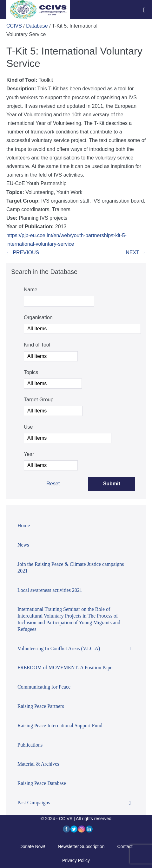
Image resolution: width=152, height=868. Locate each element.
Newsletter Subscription (81, 846)
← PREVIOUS (23, 253)
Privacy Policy (76, 860)
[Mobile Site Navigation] (144, 10)
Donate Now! (32, 846)
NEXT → (136, 253)
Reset (53, 484)
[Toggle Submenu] (130, 649)
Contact (125, 846)
